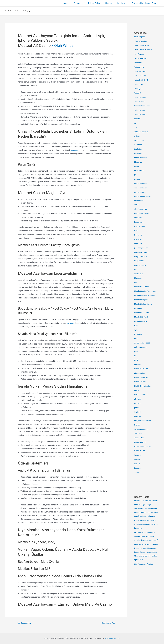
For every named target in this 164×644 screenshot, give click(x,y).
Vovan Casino (140, 451)
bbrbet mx (139, 162)
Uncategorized (140, 442)
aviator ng (139, 145)
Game (137, 231)
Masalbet (138, 278)
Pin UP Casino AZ (142, 377)
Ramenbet (139, 416)
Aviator (137, 136)
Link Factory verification (144, 579)
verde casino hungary (143, 446)
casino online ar (141, 188)
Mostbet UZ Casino (142, 313)
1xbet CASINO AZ (142, 80)
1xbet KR (138, 93)
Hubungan (139, 235)
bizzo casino (140, 171)
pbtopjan (138, 364)
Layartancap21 (141, 265)
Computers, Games (142, 213)
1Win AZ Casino (141, 41)
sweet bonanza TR (142, 429)
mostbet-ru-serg (141, 321)
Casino (137, 179)
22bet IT (138, 119)
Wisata (137, 459)
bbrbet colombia (141, 158)
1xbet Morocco (141, 101)
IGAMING (138, 239)
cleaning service (141, 209)
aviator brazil (140, 140)
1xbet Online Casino (143, 106)
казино (137, 464)
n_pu (136, 330)
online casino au (141, 347)
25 (135, 123)
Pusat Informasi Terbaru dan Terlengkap (18, 11)
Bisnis (137, 166)
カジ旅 (137, 472)
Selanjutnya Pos (108, 623)
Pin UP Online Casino (143, 386)
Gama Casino (140, 226)
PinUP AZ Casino (142, 395)
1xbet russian (140, 110)
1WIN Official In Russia (144, 50)
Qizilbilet (138, 412)
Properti (138, 403)
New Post (138, 334)
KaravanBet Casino (142, 252)
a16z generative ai (142, 132)
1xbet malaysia (141, 97)
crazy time (139, 218)
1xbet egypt (139, 84)
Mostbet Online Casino (144, 304)
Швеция (138, 468)
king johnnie (139, 261)
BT (135, 175)
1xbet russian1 (141, 114)
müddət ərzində (77, 150)
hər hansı (71, 323)
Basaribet (138, 153)
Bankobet (138, 149)
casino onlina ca (141, 184)
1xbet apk (138, 63)
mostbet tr (139, 308)
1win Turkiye (140, 54)
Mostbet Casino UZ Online (145, 295)
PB (135, 356)
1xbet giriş (139, 89)
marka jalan (139, 274)
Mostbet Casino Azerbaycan (146, 291)
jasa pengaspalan (142, 248)
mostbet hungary (142, 300)
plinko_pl (138, 399)
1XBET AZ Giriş (141, 76)
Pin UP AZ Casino (142, 369)
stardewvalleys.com (113, 639)
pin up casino (140, 373)
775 (136, 127)
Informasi (138, 243)
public (137, 408)
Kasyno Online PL (142, 256)
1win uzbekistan (141, 58)
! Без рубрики (140, 37)
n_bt (136, 326)
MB (136, 282)
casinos (138, 205)
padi (136, 351)
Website (138, 455)
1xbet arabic (140, 67)
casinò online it (141, 192)
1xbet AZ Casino (141, 71)
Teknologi (138, 433)
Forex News (139, 222)
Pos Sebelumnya (24, 623)
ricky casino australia (143, 421)
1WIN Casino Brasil (142, 45)
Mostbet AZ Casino (34, 45)
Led (136, 269)
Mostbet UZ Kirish (142, 317)
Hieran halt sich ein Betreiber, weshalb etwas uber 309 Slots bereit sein (145, 528)
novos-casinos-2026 (143, 343)
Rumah (137, 425)
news (137, 339)
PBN (136, 360)
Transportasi (140, 438)
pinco (137, 390)
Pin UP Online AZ (142, 382)
